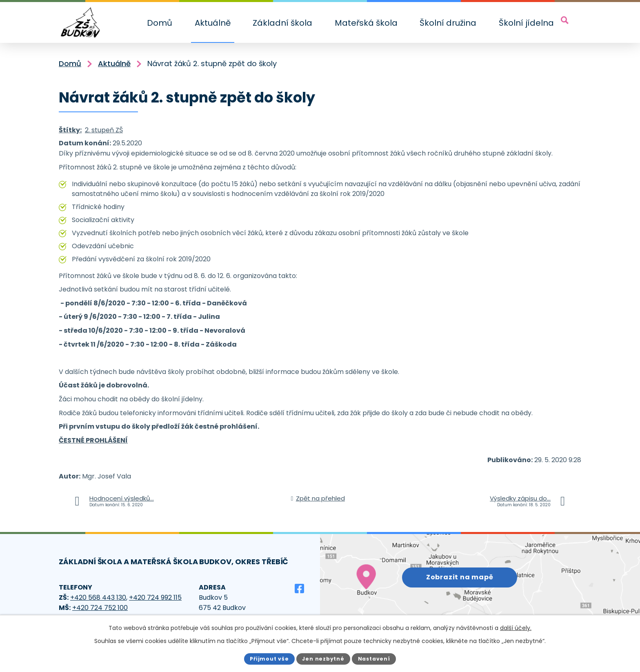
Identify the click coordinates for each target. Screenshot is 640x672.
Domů (160, 23)
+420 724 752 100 (100, 608)
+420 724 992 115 (155, 597)
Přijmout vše (268, 658)
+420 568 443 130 (98, 597)
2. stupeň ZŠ (104, 130)
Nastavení (376, 658)
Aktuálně (213, 23)
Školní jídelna (526, 23)
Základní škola (282, 23)
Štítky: (70, 130)
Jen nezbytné (323, 658)
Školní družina (448, 23)
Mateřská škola (366, 23)
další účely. (516, 628)
